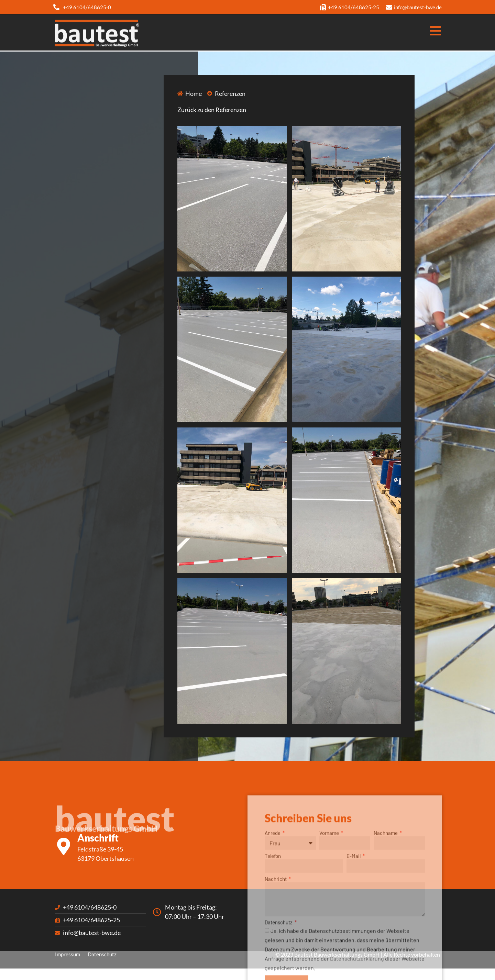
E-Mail (354, 916)
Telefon (273, 916)
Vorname (330, 893)
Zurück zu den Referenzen (212, 110)
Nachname (386, 893)
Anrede (273, 893)
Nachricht (276, 939)
